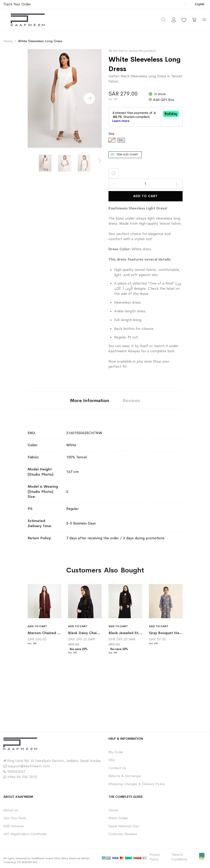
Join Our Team (15, 818)
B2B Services (14, 826)
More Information (90, 401)
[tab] (90, 400)
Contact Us (117, 768)
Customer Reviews (123, 834)
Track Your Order (17, 4)
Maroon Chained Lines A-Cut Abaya (59, 633)
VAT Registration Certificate (25, 834)
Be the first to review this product (132, 51)
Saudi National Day (124, 826)
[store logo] (28, 20)
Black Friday (118, 818)
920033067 (16, 771)
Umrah (114, 810)
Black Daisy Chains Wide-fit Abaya (98, 633)
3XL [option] (121, 140)
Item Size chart (127, 154)
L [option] (112, 140)
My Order (116, 752)
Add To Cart (146, 196)
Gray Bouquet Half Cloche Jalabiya (179, 633)
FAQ (112, 760)
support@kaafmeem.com (29, 766)
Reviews (131, 401)
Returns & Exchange (125, 776)
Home (8, 41)
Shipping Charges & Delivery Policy (137, 784)
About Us (11, 810)
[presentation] (89, 98)
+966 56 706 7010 (22, 777)
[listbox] (146, 141)
